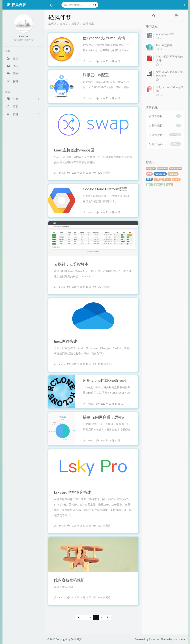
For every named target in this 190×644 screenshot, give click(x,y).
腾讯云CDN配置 (96, 75)
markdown (160, 174)
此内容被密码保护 (69, 580)
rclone (176, 179)
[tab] (153, 15)
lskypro (166, 179)
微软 (170, 185)
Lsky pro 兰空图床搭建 (73, 492)
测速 (149, 179)
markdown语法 (165, 34)
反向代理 (159, 185)
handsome (176, 169)
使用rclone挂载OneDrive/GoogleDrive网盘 (117, 380)
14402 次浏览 (105, 364)
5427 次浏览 (104, 287)
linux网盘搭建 (66, 341)
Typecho (154, 639)
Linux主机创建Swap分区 (74, 150)
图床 (157, 179)
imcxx (91, 61)
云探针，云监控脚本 (71, 264)
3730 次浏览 (104, 597)
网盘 (149, 174)
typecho (151, 169)
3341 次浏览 (104, 173)
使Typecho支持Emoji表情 (104, 38)
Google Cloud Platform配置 (105, 189)
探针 (149, 185)
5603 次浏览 (104, 526)
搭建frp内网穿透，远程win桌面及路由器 (117, 417)
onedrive (163, 169)
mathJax (173, 174)
